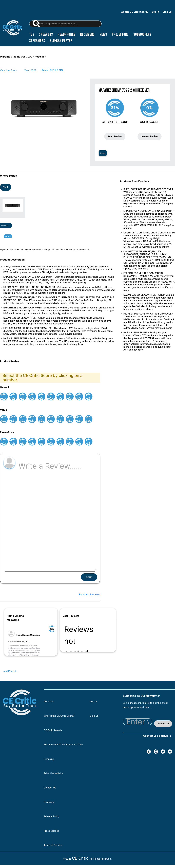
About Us (49, 701)
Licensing (49, 759)
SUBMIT (89, 577)
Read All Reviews (90, 594)
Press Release (51, 831)
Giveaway (49, 802)
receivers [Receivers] (87, 34)
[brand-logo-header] (12, 28)
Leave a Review (150, 136)
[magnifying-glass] (36, 24)
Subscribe (163, 723)
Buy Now (8, 236)
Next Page (9, 671)
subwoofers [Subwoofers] (142, 34)
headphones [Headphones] (67, 34)
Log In (155, 12)
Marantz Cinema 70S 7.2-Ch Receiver (23, 57)
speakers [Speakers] (46, 34)
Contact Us (50, 788)
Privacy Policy (51, 816)
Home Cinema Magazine (28, 635)
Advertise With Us (53, 773)
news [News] (103, 34)
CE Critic (80, 858)
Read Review (115, 136)
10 (89, 398)
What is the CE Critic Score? (59, 716)
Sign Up (167, 12)
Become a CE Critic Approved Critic (63, 744)
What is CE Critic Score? (134, 12)
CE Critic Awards (53, 730)
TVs (32, 34)
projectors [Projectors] (120, 34)
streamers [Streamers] (37, 41)
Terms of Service (53, 845)
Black (103, 153)
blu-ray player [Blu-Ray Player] (61, 41)
